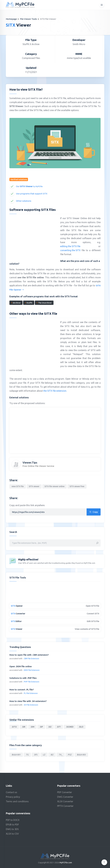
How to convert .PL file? (22, 690)
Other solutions (24, 201)
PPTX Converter (65, 806)
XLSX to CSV (12, 834)
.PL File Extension (31, 693)
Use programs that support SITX (32, 194)
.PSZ (70, 755)
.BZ (52, 755)
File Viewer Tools (28, 19)
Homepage (11, 19)
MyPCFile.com (66, 863)
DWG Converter (65, 797)
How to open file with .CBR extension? (29, 655)
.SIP (41, 727)
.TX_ (61, 755)
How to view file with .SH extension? (28, 701)
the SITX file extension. (55, 391)
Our (29, 186)
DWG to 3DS (12, 829)
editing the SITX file (70, 246)
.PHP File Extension (31, 682)
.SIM (32, 727)
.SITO (14, 727)
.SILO (81, 727)
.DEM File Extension (31, 670)
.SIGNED (70, 727)
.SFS (36, 755)
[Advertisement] (33, 237)
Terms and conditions (17, 801)
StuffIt (29, 303)
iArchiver (16, 303)
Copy (94, 512)
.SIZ (50, 727)
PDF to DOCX (13, 820)
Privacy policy (13, 797)
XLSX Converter (65, 801)
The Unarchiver (44, 303)
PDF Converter (65, 792)
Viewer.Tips (30, 463)
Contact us (11, 792)
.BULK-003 (81, 755)
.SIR (24, 727)
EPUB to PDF (12, 825)
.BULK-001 (16, 755)
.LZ (44, 755)
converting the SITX (70, 250)
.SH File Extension (31, 705)
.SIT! (59, 727)
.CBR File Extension (31, 658)
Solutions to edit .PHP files (23, 678)
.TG (27, 755)
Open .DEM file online (21, 666)
